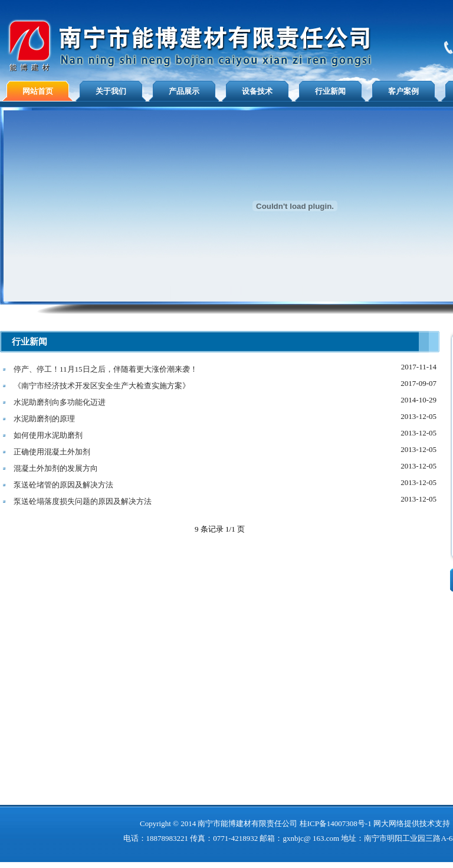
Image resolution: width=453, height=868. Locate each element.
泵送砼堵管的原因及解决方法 (63, 485)
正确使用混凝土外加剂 (52, 452)
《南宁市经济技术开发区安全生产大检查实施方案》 (102, 386)
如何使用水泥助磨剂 (48, 435)
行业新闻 (330, 91)
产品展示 (184, 91)
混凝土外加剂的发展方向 (56, 468)
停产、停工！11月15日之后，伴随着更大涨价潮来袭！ (106, 369)
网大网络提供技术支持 (412, 823)
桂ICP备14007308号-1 (336, 823)
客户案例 (403, 91)
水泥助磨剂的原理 (44, 419)
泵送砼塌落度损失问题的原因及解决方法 (83, 501)
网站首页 (38, 91)
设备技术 (257, 91)
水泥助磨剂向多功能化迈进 (60, 402)
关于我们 (111, 91)
